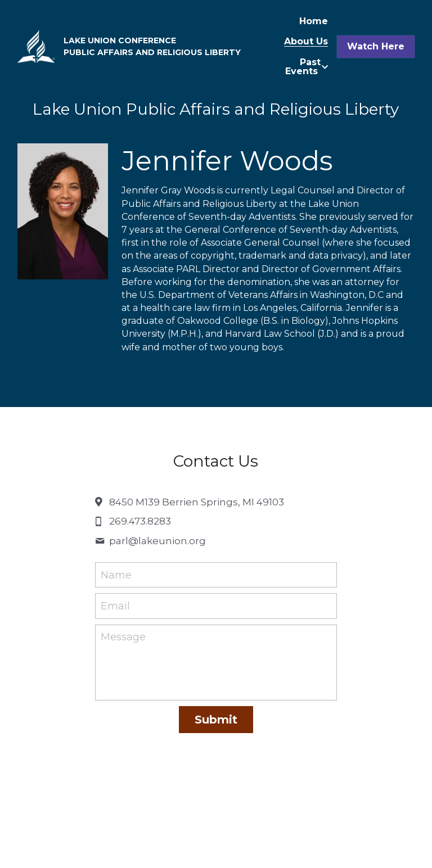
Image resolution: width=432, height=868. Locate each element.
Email (115, 606)
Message (123, 637)
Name (116, 575)
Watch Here (376, 46)
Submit (216, 720)
